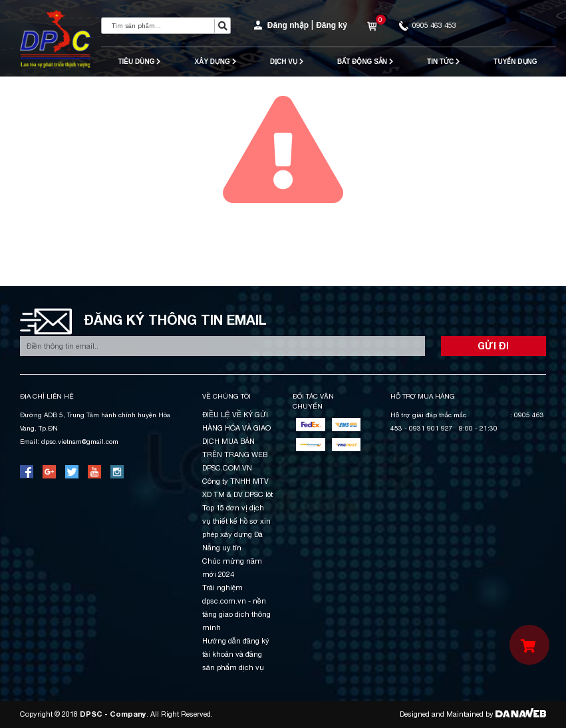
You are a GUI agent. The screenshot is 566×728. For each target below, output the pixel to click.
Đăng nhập (288, 25)
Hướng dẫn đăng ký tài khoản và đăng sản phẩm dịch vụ (236, 654)
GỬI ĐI (493, 346)
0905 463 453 (428, 25)
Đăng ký (332, 25)
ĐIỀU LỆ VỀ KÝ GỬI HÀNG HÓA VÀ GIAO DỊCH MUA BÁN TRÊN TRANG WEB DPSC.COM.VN (236, 441)
